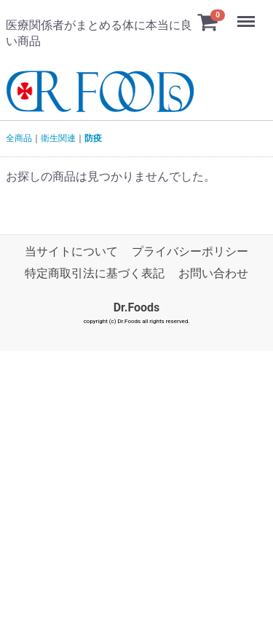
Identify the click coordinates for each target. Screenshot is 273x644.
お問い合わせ (213, 273)
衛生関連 (58, 138)
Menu (248, 15)
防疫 (93, 138)
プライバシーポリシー (190, 251)
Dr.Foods (137, 307)
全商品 (19, 138)
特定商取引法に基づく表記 (95, 273)
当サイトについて (71, 251)
